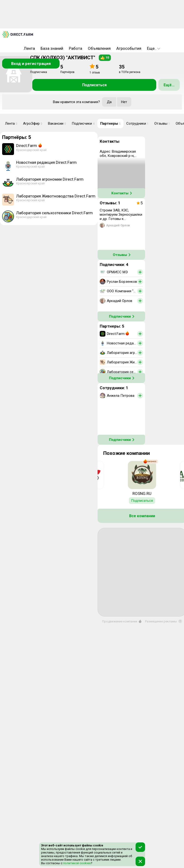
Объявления (99, 48)
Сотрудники (137, 123)
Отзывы (162, 123)
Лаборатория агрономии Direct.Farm (50, 179)
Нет (124, 102)
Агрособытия (129, 48)
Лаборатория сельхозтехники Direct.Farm (54, 213)
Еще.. (154, 48)
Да (109, 102)
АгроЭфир (33, 123)
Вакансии (57, 123)
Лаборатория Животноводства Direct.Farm (56, 196)
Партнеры (110, 123)
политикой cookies (77, 863)
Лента (29, 48)
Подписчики (83, 123)
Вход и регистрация (31, 64)
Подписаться (94, 85)
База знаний (52, 48)
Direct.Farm (27, 146)
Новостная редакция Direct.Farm (46, 162)
